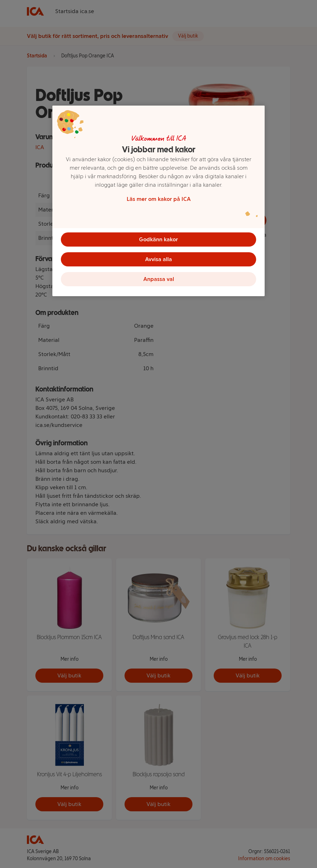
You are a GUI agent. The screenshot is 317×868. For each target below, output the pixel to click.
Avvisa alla (158, 259)
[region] (158, 201)
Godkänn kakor (158, 239)
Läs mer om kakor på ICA (159, 199)
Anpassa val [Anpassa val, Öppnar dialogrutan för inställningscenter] (159, 279)
